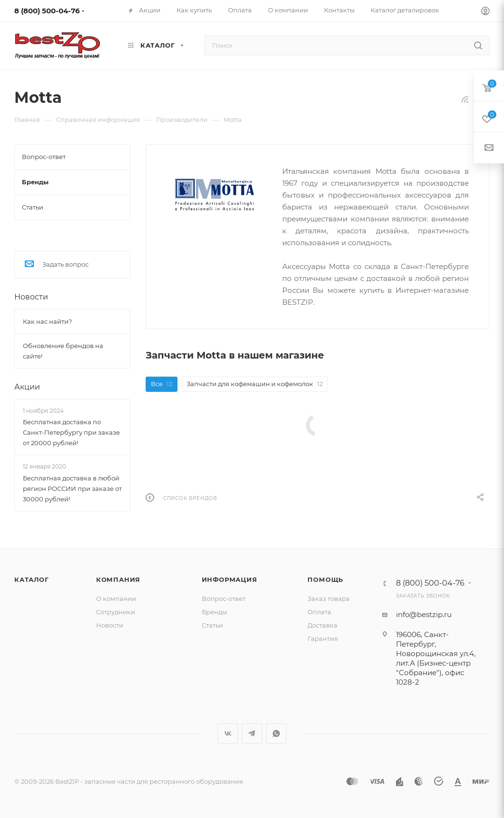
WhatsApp (276, 733)
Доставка (322, 625)
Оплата (319, 612)
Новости (31, 297)
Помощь (325, 579)
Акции (27, 387)
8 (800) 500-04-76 (47, 11)
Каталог (32, 579)
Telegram (252, 733)
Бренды (214, 612)
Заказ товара (329, 599)
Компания (118, 579)
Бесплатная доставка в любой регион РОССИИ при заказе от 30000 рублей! (72, 489)
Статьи (212, 625)
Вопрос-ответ (224, 599)
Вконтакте (228, 733)
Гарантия (323, 638)
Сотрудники (116, 612)
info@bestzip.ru (424, 614)
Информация (230, 579)
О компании (116, 599)
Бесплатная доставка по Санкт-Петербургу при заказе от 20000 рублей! (71, 432)
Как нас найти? (47, 321)
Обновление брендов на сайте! (63, 351)
